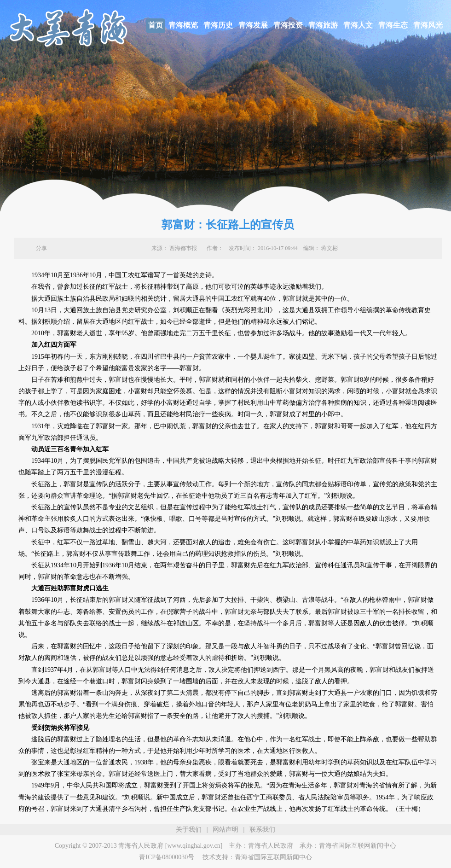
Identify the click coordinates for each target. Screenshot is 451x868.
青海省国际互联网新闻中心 (358, 846)
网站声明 (225, 830)
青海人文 (358, 25)
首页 (156, 25)
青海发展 (253, 25)
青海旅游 (323, 25)
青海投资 (288, 25)
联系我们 (262, 830)
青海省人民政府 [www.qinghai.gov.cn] (170, 846)
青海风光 (428, 25)
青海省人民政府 (271, 846)
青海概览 (183, 25)
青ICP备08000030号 (167, 857)
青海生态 (393, 25)
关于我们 (189, 830)
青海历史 (218, 25)
